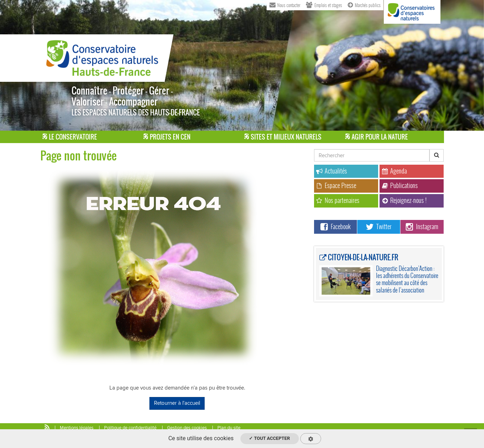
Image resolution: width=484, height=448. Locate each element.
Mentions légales (77, 428)
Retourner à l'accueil (177, 403)
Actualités (332, 171)
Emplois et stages (324, 5)
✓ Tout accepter (269, 438)
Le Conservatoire (70, 137)
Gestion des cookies (187, 428)
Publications (400, 185)
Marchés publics (364, 5)
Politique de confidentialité (130, 428)
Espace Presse (336, 185)
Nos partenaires (338, 200)
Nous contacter (285, 5)
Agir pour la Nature (377, 137)
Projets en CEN (167, 137)
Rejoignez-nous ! (404, 200)
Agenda (394, 171)
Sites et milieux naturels (283, 137)
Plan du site (229, 428)
